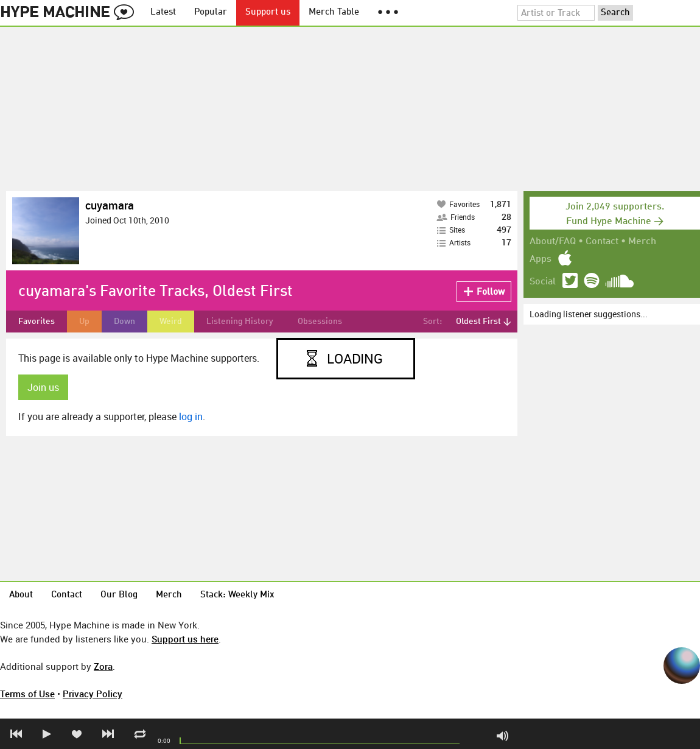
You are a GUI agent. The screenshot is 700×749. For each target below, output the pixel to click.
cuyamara (110, 205)
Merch (642, 242)
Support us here (185, 639)
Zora (103, 666)
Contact (602, 242)
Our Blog (119, 595)
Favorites (37, 322)
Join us (43, 387)
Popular (211, 12)
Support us (268, 12)
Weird (171, 322)
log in (191, 417)
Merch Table (334, 12)
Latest (163, 12)
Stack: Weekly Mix (237, 595)
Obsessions (320, 322)
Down (124, 322)
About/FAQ (553, 242)
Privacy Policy (93, 694)
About (21, 595)
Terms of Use (27, 694)
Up (84, 322)
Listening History (240, 322)
